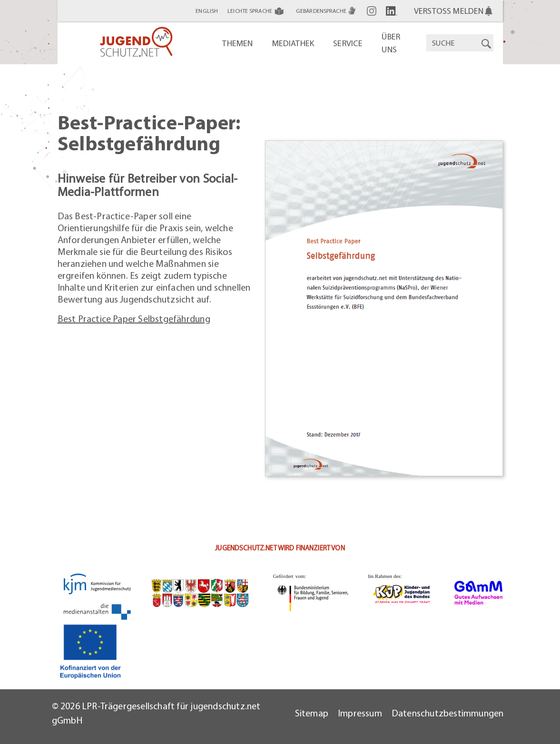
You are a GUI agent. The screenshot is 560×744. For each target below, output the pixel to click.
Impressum (360, 713)
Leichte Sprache (257, 11)
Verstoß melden (449, 11)
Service (348, 43)
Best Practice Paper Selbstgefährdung (134, 318)
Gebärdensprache (327, 11)
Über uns (391, 43)
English (207, 11)
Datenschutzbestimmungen (448, 713)
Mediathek (293, 43)
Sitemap (312, 713)
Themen (237, 43)
